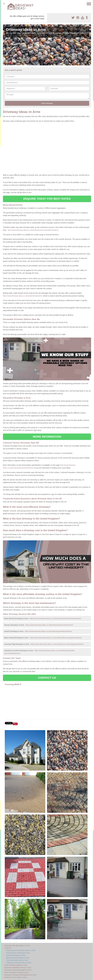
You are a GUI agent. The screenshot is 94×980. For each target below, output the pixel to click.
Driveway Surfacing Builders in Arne (18, 970)
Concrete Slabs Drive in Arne (17, 960)
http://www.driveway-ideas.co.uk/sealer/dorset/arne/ (23, 296)
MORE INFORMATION (47, 437)
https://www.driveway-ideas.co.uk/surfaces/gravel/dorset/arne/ (48, 631)
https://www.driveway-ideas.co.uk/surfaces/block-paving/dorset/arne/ (56, 638)
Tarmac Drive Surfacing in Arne (18, 953)
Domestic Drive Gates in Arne (16, 977)
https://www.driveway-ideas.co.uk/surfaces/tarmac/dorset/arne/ (49, 625)
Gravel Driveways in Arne (16, 955)
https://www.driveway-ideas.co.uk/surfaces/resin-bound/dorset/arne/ (55, 618)
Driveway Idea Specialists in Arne (17, 946)
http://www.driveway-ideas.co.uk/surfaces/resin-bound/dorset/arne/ (33, 230)
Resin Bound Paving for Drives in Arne (21, 950)
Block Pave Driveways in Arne (18, 958)
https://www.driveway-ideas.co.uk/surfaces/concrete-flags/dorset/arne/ (57, 644)
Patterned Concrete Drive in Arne (19, 963)
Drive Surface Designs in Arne (16, 965)
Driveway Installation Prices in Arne (18, 968)
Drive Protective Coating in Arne (17, 972)
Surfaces (8, 948)
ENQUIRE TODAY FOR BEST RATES (47, 199)
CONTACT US (47, 678)
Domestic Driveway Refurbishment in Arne (20, 975)
